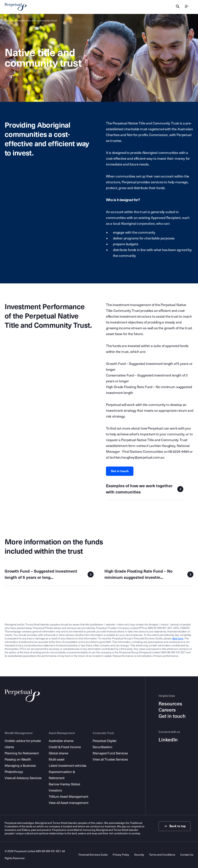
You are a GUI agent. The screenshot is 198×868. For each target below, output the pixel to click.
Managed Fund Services (110, 753)
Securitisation (102, 747)
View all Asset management (69, 803)
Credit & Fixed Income (65, 747)
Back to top (175, 826)
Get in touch (120, 471)
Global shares (58, 753)
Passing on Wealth (18, 759)
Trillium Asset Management (68, 797)
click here (178, 639)
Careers (167, 710)
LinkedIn (168, 740)
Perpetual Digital (104, 741)
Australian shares (61, 741)
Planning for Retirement (22, 753)
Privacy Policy (121, 855)
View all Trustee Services (110, 759)
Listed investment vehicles (68, 766)
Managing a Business (20, 766)
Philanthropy (14, 772)
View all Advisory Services (23, 778)
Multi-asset (57, 759)
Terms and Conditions (162, 855)
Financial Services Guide (93, 855)
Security (139, 855)
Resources (170, 704)
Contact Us (187, 855)
